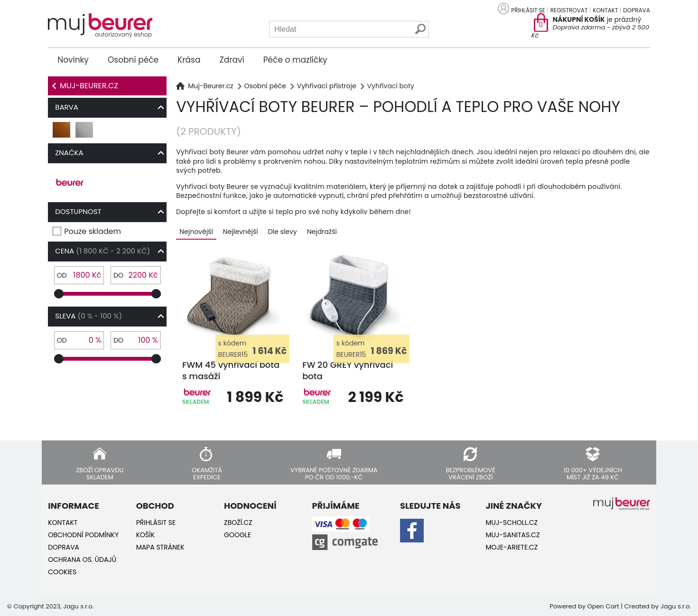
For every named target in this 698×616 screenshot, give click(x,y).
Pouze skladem (93, 231)
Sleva (88, 316)
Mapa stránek (160, 547)
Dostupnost (78, 211)
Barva (67, 107)
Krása (189, 60)
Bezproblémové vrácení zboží (470, 473)
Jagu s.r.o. (676, 606)
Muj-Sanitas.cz (512, 535)
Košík (145, 535)
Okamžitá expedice (207, 473)
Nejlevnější (241, 232)
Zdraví (232, 60)
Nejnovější (196, 232)
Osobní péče (133, 60)
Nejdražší (322, 232)
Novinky (73, 60)
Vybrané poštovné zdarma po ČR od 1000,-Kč (334, 473)
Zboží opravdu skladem (100, 473)
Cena (102, 251)
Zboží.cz (238, 523)
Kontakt (605, 10)
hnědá (62, 134)
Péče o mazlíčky (295, 60)
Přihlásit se (528, 10)
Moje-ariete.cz (512, 547)
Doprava (636, 10)
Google (237, 535)
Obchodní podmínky (83, 535)
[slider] (59, 294)
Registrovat (569, 10)
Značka (69, 153)
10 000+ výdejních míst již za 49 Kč (593, 473)
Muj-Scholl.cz (512, 523)
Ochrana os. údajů (82, 560)
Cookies (62, 572)
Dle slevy (283, 232)
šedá (84, 134)
